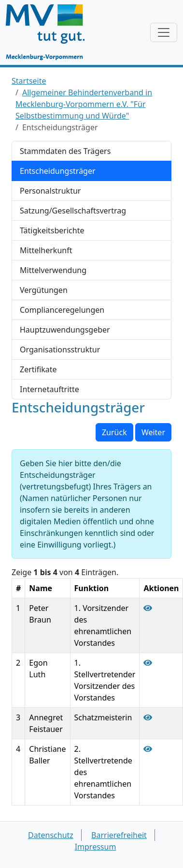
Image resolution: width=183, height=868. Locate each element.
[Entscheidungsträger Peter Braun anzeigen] (148, 608)
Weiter (153, 432)
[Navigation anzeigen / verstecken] (164, 32)
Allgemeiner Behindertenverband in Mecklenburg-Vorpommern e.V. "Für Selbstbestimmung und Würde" (84, 104)
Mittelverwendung (53, 270)
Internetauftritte (49, 389)
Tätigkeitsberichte (52, 230)
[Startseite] (50, 32)
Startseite (29, 81)
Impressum (96, 847)
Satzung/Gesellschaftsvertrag (73, 211)
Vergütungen (44, 290)
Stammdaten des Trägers (65, 151)
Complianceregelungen (62, 310)
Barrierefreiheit (119, 835)
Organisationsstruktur (60, 350)
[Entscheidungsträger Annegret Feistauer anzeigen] (148, 717)
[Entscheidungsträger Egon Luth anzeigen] (148, 663)
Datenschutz (51, 835)
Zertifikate (38, 369)
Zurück (114, 432)
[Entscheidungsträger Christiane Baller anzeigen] (148, 749)
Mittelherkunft (46, 250)
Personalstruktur (50, 191)
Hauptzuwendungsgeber (65, 330)
